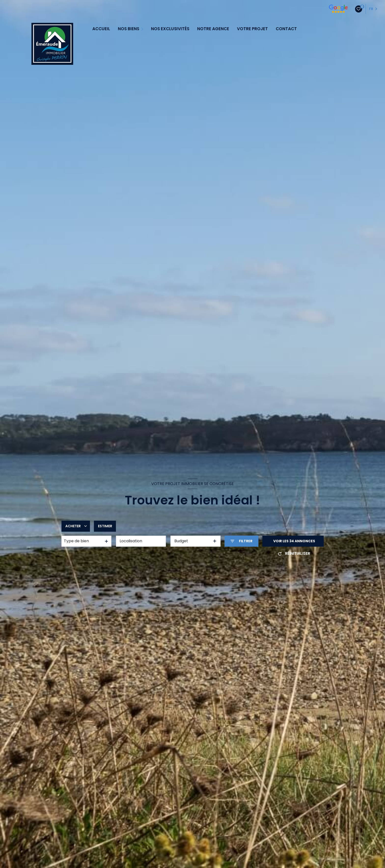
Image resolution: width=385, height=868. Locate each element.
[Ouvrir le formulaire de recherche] (241, 541)
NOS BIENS (129, 29)
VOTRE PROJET (252, 29)
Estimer (105, 526)
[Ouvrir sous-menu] (143, 29)
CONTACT (286, 29)
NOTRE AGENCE (213, 29)
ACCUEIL (101, 29)
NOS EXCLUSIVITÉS (170, 29)
